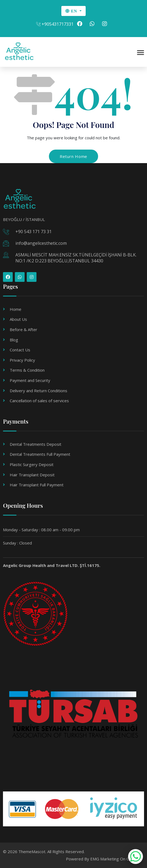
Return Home (73, 156)
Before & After (24, 329)
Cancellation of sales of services (39, 401)
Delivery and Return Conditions (39, 391)
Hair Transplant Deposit (32, 475)
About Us (18, 319)
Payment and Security (30, 380)
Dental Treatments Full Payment (40, 454)
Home (16, 309)
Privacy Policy (22, 360)
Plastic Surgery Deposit (32, 464)
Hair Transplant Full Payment (37, 485)
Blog (14, 340)
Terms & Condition (27, 370)
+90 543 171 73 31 (34, 232)
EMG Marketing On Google (115, 859)
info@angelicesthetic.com (41, 243)
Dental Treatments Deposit (36, 444)
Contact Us (20, 350)
